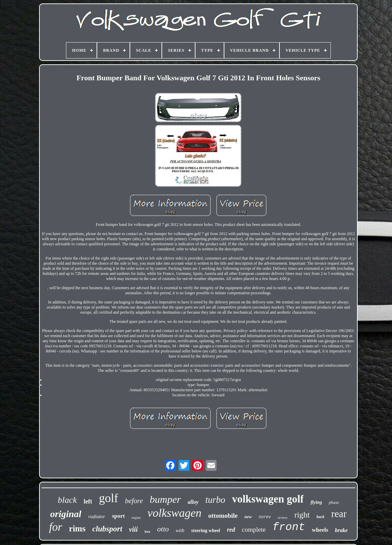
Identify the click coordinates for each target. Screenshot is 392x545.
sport (118, 516)
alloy (193, 502)
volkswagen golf (268, 499)
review (283, 517)
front (289, 527)
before (134, 501)
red (231, 530)
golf (108, 498)
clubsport (107, 529)
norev (265, 517)
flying (316, 502)
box (147, 531)
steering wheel (206, 531)
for (56, 527)
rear (339, 514)
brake (341, 530)
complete (254, 530)
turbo (215, 500)
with (180, 530)
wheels (320, 530)
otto (163, 529)
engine (136, 518)
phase (334, 502)
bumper (165, 499)
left (88, 501)
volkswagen (175, 513)
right (302, 515)
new (248, 517)
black (67, 500)
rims (77, 529)
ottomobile (223, 516)
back (320, 517)
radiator (97, 516)
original (66, 514)
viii (134, 529)
